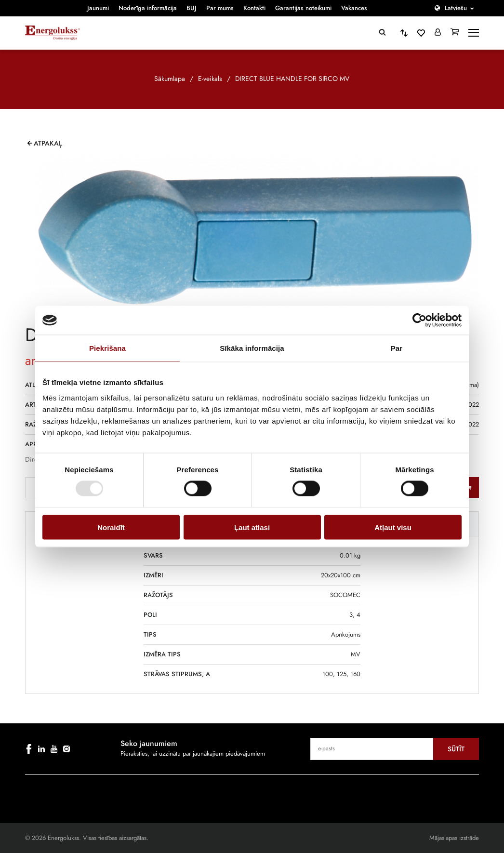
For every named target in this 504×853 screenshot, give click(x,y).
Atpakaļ (48, 143)
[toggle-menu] (474, 33)
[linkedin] (41, 749)
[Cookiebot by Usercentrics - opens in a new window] (419, 320)
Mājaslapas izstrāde (454, 838)
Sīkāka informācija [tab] (252, 348)
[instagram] (66, 749)
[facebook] (29, 749)
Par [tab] (397, 348)
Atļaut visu (393, 527)
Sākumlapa (170, 79)
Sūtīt (456, 749)
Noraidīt (111, 527)
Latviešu (456, 8)
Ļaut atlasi (252, 527)
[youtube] (54, 749)
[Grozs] (455, 33)
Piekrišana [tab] (107, 348)
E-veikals (210, 79)
